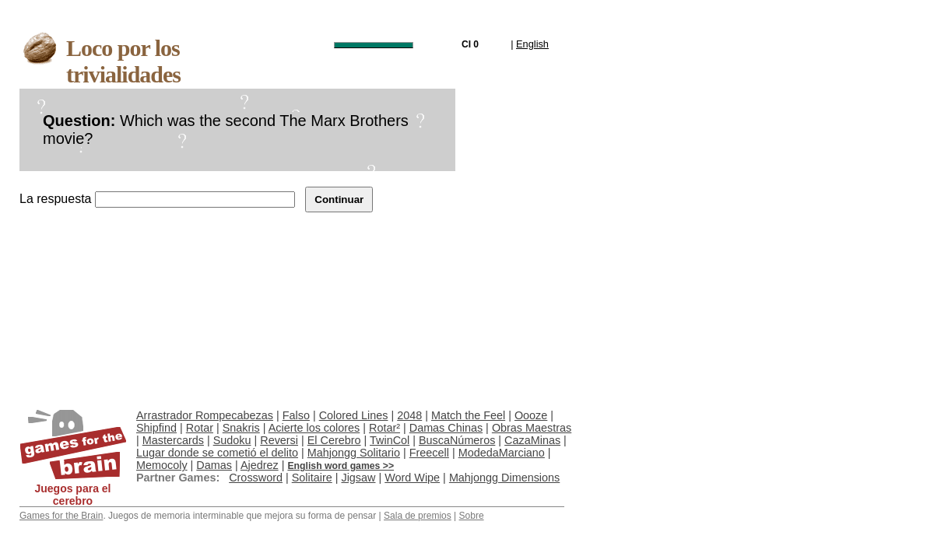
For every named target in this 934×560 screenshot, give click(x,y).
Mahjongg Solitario (354, 453)
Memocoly (162, 465)
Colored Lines (354, 415)
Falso (296, 415)
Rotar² (384, 428)
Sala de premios (418, 516)
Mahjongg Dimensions (504, 478)
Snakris (241, 428)
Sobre (472, 516)
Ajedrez (260, 465)
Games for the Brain (61, 516)
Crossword (256, 478)
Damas (214, 465)
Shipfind (156, 428)
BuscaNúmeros (457, 440)
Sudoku (232, 440)
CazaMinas (532, 440)
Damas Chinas (446, 428)
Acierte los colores (314, 428)
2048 (409, 415)
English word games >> (341, 466)
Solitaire (312, 478)
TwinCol (390, 440)
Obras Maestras (532, 428)
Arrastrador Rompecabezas (205, 415)
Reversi (279, 440)
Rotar (200, 428)
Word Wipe (412, 478)
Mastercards (173, 440)
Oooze (531, 415)
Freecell (429, 453)
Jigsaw (358, 478)
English (532, 44)
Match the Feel (468, 415)
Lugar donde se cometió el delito (217, 453)
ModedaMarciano (502, 453)
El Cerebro (334, 440)
